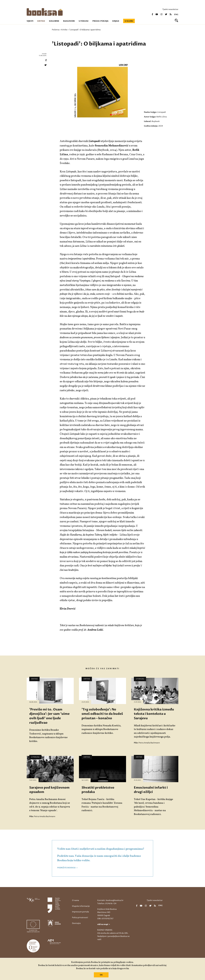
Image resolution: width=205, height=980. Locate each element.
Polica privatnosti (80, 918)
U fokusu (84, 21)
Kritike (41, 21)
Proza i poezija (100, 21)
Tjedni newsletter (170, 9)
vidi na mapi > (104, 924)
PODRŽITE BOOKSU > (67, 868)
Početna (56, 30)
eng (176, 15)
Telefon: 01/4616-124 (107, 904)
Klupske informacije (81, 906)
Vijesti (30, 21)
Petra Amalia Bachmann (149, 743)
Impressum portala (80, 912)
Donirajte (76, 923)
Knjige (116, 21)
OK (101, 975)
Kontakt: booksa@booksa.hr (110, 900)
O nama (76, 900)
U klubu (129, 21)
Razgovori (69, 21)
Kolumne (54, 21)
